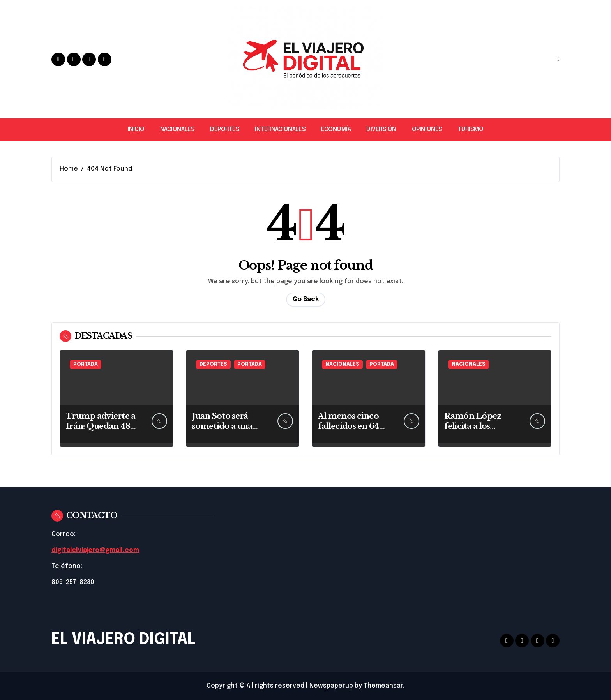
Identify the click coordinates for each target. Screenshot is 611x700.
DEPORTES (225, 130)
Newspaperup (331, 686)
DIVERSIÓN (381, 130)
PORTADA (86, 364)
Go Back (306, 299)
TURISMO (471, 130)
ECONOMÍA (336, 130)
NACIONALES (177, 130)
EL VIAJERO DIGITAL (123, 639)
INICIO (136, 130)
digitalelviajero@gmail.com (96, 550)
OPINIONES (427, 130)
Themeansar (383, 686)
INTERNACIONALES (280, 130)
